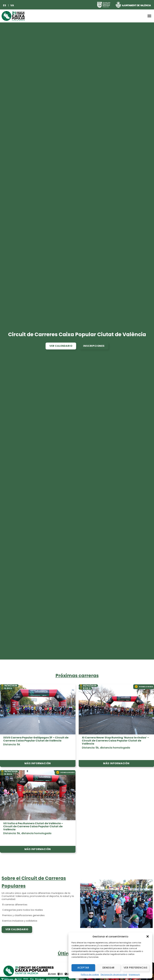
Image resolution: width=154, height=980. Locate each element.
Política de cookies (90, 974)
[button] (148, 936)
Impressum (134, 974)
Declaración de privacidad (114, 974)
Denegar (109, 968)
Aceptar (83, 968)
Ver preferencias (136, 968)
